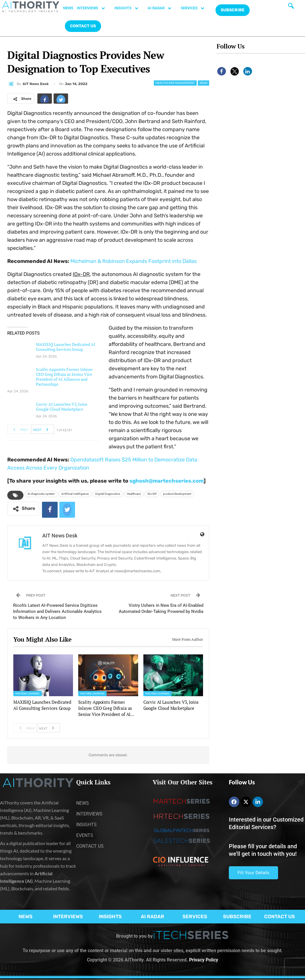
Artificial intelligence (75, 494)
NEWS (68, 8)
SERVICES (196, 8)
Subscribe (233, 10)
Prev (19, 429)
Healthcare (134, 494)
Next (42, 429)
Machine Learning (28, 694)
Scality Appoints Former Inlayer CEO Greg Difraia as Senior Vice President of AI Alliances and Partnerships (64, 377)
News (203, 83)
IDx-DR (152, 494)
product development (177, 494)
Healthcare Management (175, 83)
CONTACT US (83, 26)
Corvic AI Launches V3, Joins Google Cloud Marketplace (62, 407)
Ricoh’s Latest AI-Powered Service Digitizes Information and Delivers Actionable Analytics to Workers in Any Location (57, 611)
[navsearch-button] (291, 7)
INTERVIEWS (94, 8)
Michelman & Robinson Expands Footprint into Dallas (134, 261)
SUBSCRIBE (237, 916)
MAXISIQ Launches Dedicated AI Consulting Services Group (66, 347)
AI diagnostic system (41, 494)
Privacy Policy (204, 960)
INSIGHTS (129, 8)
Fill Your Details (253, 873)
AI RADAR (162, 8)
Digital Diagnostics (108, 494)
